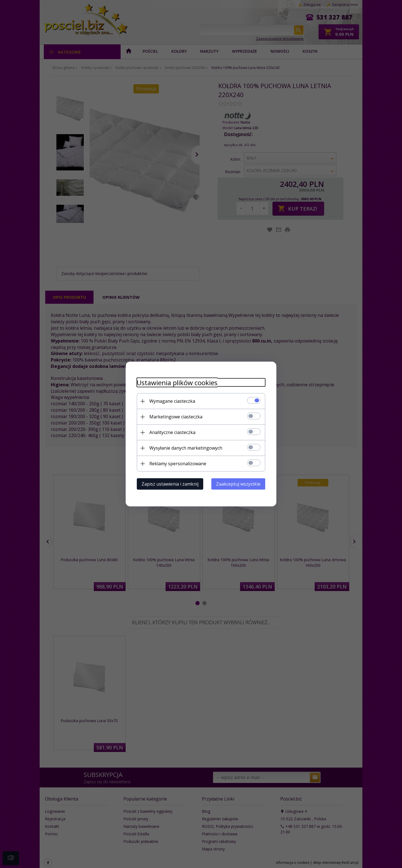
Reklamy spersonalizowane (178, 464)
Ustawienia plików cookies (177, 383)
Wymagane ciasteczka (172, 401)
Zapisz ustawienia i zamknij (170, 484)
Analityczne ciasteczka (172, 432)
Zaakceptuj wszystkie (238, 484)
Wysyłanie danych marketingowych (186, 448)
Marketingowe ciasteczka (176, 417)
